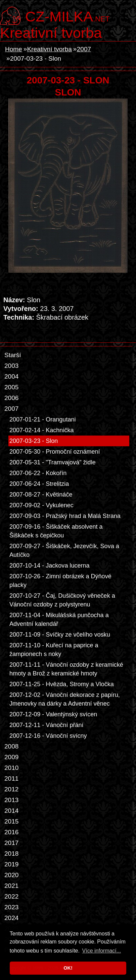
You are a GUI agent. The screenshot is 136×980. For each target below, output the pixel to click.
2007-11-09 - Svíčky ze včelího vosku (60, 635)
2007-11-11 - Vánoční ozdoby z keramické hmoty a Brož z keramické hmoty (66, 669)
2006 (11, 398)
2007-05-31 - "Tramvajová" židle (53, 462)
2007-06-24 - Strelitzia (39, 484)
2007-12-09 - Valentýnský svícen (53, 714)
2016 (11, 832)
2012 (11, 789)
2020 (11, 875)
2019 (11, 864)
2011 (11, 778)
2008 (11, 746)
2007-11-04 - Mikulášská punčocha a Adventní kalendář (59, 619)
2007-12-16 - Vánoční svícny (48, 736)
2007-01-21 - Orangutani (42, 419)
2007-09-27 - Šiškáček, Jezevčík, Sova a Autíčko (64, 550)
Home (14, 49)
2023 (11, 907)
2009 (11, 757)
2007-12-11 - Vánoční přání (47, 725)
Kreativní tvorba (51, 33)
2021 (11, 886)
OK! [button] (68, 968)
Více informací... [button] (102, 951)
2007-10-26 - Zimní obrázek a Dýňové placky (60, 581)
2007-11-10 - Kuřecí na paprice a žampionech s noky (54, 650)
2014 (11, 811)
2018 (11, 854)
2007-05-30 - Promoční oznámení (55, 452)
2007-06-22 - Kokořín (38, 473)
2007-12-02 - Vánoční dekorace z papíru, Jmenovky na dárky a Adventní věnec (65, 699)
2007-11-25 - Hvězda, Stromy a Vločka (62, 684)
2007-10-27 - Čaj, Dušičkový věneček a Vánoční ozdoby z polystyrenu (62, 600)
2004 (11, 376)
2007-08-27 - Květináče (41, 495)
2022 (11, 896)
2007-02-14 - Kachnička (41, 430)
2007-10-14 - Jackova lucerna (50, 566)
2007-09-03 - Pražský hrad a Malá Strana (65, 516)
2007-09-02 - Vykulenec (41, 505)
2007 (84, 49)
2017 (11, 843)
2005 (11, 387)
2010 (11, 768)
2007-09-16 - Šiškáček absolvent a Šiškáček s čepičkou (56, 531)
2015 (11, 821)
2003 (11, 366)
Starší (13, 355)
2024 (11, 918)
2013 (11, 800)
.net (67, 16)
